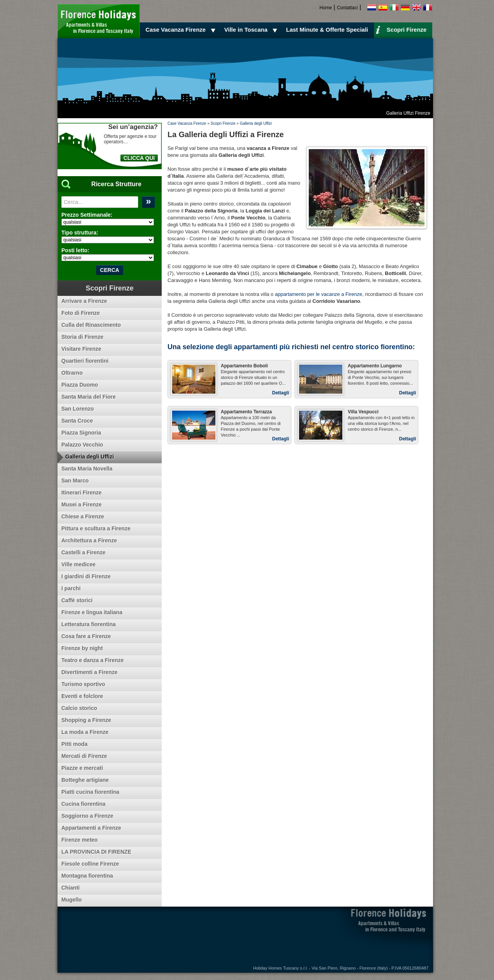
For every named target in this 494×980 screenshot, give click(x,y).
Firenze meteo (80, 840)
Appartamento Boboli (244, 366)
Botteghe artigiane (85, 780)
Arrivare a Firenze (84, 301)
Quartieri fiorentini (85, 361)
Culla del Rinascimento (91, 325)
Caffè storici (77, 600)
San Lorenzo (78, 409)
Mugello (72, 900)
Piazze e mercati (82, 768)
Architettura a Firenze (89, 540)
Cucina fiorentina (83, 804)
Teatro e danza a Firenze (93, 660)
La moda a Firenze (85, 732)
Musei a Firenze (81, 504)
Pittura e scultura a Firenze (96, 528)
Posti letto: (75, 250)
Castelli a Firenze (83, 552)
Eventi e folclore (82, 696)
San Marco (75, 481)
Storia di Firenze (82, 337)
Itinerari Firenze (81, 493)
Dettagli (281, 393)
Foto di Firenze (81, 313)
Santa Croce (77, 421)
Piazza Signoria (81, 433)
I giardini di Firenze (86, 576)
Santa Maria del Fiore (89, 397)
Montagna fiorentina (87, 876)
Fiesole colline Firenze (90, 864)
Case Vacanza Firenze (182, 30)
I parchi (71, 588)
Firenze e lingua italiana (92, 612)
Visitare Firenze (81, 349)
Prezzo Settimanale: (87, 215)
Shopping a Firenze (86, 720)
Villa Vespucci (363, 412)
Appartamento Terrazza (246, 412)
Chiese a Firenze (83, 516)
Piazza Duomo (80, 385)
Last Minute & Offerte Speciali (327, 30)
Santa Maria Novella (87, 469)
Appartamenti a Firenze (91, 828)
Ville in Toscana (252, 30)
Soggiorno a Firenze (87, 816)
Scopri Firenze (401, 29)
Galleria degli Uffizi (256, 123)
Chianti (70, 888)
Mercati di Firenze (84, 756)
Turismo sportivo (83, 684)
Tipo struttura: (80, 233)
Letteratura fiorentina (89, 624)
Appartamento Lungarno (375, 366)
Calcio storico (79, 708)
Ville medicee (78, 564)
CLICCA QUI (139, 158)
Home (326, 8)
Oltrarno (72, 373)
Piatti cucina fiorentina (90, 792)
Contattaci (347, 8)
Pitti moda (74, 744)
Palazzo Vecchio (82, 445)
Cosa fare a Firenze (86, 636)
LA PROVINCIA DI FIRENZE (96, 852)
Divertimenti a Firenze (90, 672)
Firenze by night (82, 648)
